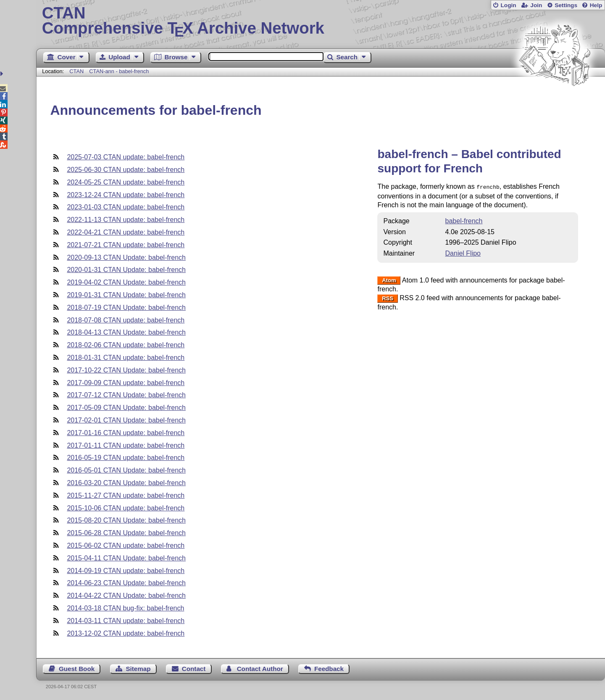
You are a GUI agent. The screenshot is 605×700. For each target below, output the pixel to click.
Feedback (329, 669)
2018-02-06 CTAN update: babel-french (126, 345)
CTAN (76, 71)
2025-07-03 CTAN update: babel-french (126, 157)
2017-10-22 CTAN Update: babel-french (126, 370)
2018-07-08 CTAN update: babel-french (126, 320)
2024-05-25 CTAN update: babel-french (126, 182)
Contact (194, 669)
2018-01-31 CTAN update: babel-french (126, 358)
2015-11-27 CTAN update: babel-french (126, 495)
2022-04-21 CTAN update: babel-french (126, 232)
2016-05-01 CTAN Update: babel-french (126, 470)
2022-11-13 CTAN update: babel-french (126, 220)
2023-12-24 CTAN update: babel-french (126, 195)
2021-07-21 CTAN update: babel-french (126, 245)
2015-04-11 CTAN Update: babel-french (126, 558)
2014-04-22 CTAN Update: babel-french (126, 596)
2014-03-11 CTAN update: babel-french (126, 621)
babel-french (464, 220)
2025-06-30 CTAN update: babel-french (126, 170)
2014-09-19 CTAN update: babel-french (126, 571)
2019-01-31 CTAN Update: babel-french (126, 295)
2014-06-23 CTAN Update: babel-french (126, 583)
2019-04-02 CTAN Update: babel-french (126, 282)
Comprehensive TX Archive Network (321, 21)
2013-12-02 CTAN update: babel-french (126, 633)
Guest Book (77, 669)
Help (596, 5)
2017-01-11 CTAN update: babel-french (126, 445)
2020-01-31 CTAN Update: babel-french (126, 270)
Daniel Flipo (463, 252)
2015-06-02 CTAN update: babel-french (126, 545)
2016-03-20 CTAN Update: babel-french (126, 483)
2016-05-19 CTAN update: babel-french (126, 458)
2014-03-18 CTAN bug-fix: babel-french (125, 608)
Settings (566, 5)
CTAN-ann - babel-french (119, 71)
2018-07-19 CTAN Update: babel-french (126, 308)
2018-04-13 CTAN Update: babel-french (126, 332)
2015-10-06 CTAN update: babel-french (126, 508)
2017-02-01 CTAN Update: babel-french (126, 420)
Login (508, 5)
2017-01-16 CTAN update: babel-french (126, 433)
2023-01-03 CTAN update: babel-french (126, 207)
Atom (389, 280)
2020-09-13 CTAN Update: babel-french (126, 258)
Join (536, 5)
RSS (388, 297)
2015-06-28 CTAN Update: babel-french (126, 533)
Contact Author (260, 669)
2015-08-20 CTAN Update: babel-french (126, 520)
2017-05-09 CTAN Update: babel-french (126, 408)
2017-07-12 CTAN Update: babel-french (126, 395)
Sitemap (138, 669)
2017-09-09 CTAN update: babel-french (126, 383)
